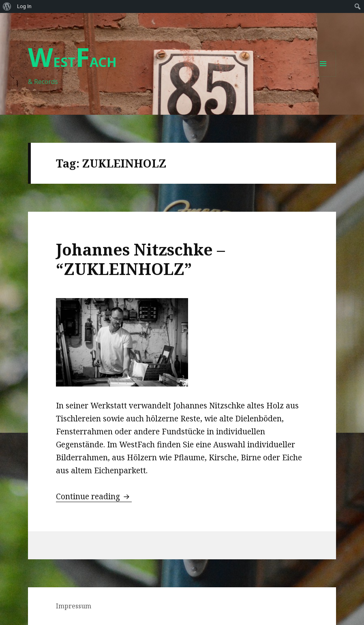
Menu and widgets (323, 76)
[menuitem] (7, 6)
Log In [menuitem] (24, 6)
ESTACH (72, 62)
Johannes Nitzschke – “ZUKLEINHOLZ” (140, 259)
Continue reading (94, 496)
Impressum (74, 606)
